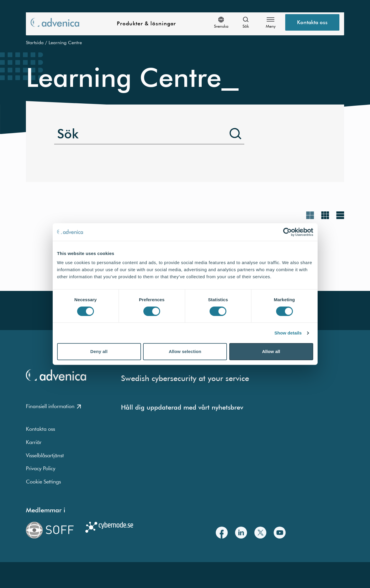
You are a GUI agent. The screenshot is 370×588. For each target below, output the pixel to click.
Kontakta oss (40, 429)
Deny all (99, 351)
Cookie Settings (43, 482)
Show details (288, 333)
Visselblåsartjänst (45, 455)
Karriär (34, 442)
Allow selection (185, 351)
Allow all (271, 351)
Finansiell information (53, 406)
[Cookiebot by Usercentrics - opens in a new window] (287, 232)
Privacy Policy (41, 468)
